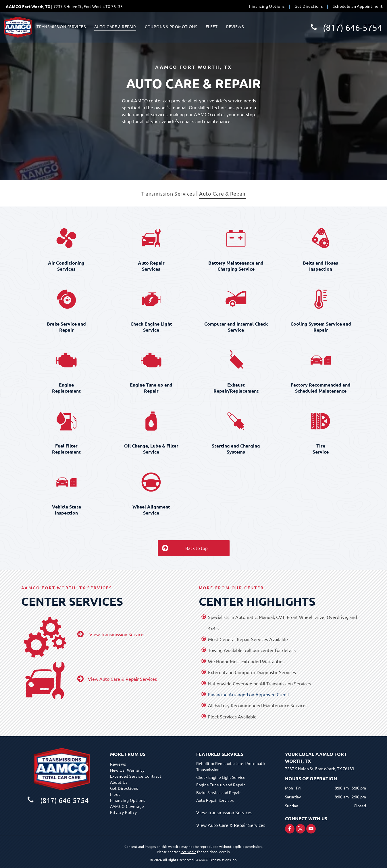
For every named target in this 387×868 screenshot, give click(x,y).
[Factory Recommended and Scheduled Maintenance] (321, 360)
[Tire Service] (321, 421)
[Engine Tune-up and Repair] (151, 360)
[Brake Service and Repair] (67, 299)
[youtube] (311, 829)
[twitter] (300, 829)
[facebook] (290, 829)
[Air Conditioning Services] (67, 238)
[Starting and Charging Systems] (236, 421)
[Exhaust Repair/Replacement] (236, 360)
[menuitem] (267, 6)
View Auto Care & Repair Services (231, 825)
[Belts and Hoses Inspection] (321, 238)
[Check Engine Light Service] (151, 299)
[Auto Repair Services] (151, 238)
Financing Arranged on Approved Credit (249, 694)
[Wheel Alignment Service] (151, 482)
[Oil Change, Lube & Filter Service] (151, 421)
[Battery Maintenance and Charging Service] (236, 238)
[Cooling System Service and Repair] (321, 299)
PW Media (188, 852)
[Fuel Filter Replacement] (67, 421)
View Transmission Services (224, 812)
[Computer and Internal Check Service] (236, 299)
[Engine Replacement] (67, 360)
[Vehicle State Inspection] (67, 482)
